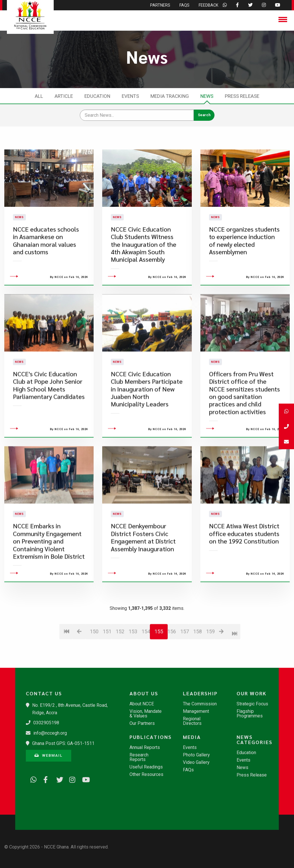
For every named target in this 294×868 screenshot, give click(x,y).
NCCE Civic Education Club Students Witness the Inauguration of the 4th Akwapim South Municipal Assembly (144, 260)
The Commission (200, 704)
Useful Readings (146, 767)
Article (64, 96)
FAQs (188, 770)
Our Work (252, 693)
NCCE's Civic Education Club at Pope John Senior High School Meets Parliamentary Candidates (49, 417)
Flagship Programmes (250, 714)
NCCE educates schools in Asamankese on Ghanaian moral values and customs (46, 256)
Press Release (242, 96)
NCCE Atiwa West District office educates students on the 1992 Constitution (244, 566)
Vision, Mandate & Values (146, 714)
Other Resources (146, 774)
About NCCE (142, 704)
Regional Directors (192, 721)
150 (94, 664)
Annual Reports (145, 748)
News (207, 96)
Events (130, 96)
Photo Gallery (196, 755)
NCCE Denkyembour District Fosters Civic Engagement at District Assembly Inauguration (143, 570)
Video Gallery (196, 762)
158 (197, 664)
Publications (150, 737)
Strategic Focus (252, 704)
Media (192, 737)
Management (196, 711)
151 (107, 664)
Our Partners (142, 723)
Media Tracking (170, 96)
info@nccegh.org (50, 733)
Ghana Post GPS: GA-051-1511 (63, 743)
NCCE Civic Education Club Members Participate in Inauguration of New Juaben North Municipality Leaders (147, 421)
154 (146, 664)
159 (210, 664)
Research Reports (139, 757)
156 (172, 664)
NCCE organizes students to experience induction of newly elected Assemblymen (244, 256)
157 (184, 664)
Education (97, 96)
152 (120, 664)
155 (159, 664)
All (39, 96)
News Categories (255, 739)
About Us (144, 693)
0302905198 (46, 723)
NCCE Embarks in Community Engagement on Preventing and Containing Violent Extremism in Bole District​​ (49, 574)
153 (133, 664)
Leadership (200, 693)
